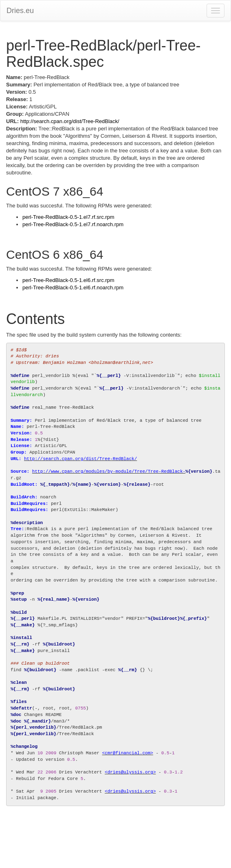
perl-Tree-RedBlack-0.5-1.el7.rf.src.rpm (68, 217)
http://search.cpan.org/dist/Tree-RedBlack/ (70, 121)
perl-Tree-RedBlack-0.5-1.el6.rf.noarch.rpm (73, 287)
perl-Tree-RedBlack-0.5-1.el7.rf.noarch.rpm (73, 224)
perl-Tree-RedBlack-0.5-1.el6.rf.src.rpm (68, 280)
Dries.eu (20, 11)
